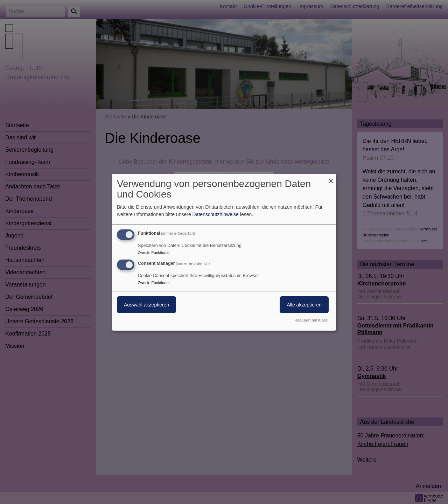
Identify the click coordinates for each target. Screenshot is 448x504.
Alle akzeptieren (304, 305)
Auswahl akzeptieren (146, 305)
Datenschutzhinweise (216, 214)
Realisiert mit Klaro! (311, 320)
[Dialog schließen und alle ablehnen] (331, 178)
